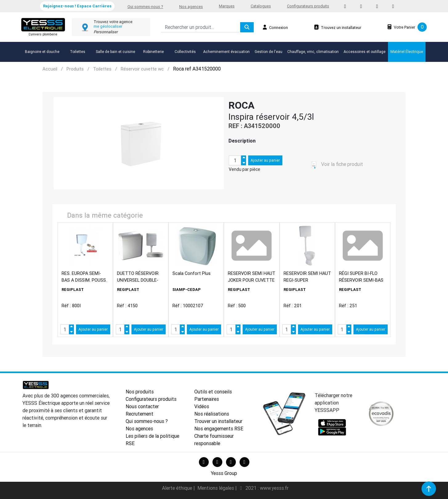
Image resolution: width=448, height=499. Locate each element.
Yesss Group (224, 473)
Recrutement (139, 414)
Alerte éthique (178, 488)
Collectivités (185, 52)
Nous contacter (142, 406)
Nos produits (140, 392)
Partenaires (207, 399)
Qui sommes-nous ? (145, 7)
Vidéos (202, 406)
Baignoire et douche (42, 52)
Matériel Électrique (407, 52)
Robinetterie (153, 52)
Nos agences (191, 7)
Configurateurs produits (308, 6)
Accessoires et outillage (365, 52)
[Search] (200, 27)
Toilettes (78, 52)
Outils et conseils (213, 392)
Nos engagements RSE (219, 429)
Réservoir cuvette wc (142, 69)
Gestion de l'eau (268, 52)
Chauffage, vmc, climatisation (313, 52)
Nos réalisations (212, 414)
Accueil (50, 69)
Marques (227, 6)
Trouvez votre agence (113, 22)
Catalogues (261, 6)
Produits (75, 69)
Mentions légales (216, 488)
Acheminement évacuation (226, 52)
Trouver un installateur (218, 421)
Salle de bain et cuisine (115, 52)
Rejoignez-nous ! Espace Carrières (77, 6)
